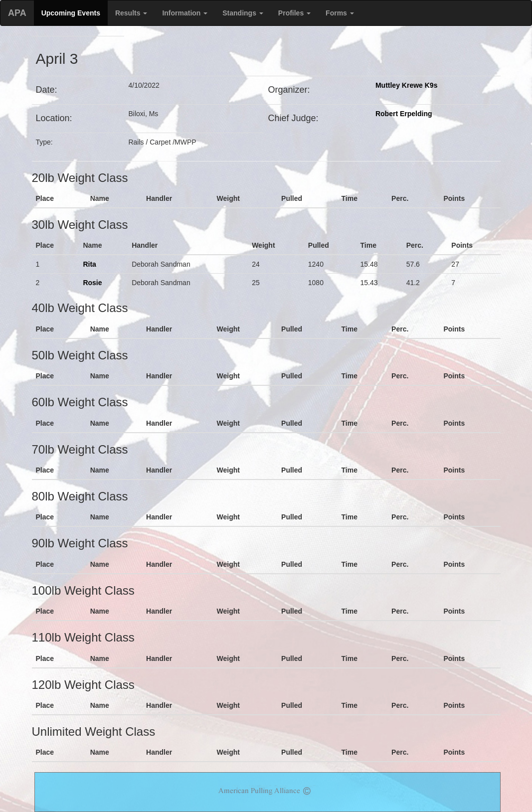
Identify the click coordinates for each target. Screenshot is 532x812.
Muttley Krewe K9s (406, 85)
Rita (89, 264)
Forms (340, 13)
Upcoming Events (71, 13)
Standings (243, 13)
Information (185, 13)
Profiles (294, 13)
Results (131, 13)
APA (17, 13)
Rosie (92, 283)
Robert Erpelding (404, 114)
